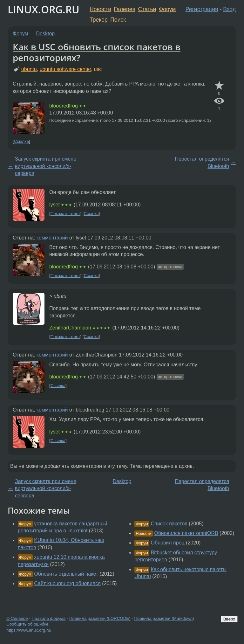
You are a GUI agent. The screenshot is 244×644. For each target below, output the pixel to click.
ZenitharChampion (70, 328)
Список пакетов (169, 524)
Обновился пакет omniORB (186, 533)
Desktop (46, 34)
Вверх (229, 619)
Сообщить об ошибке (27, 624)
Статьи (147, 9)
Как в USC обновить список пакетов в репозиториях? (97, 52)
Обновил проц (168, 543)
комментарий (52, 238)
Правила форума (49, 618)
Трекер (99, 20)
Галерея (125, 9)
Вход (229, 9)
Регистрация (202, 9)
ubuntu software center (65, 69)
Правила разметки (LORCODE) (100, 618)
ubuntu (29, 69)
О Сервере (17, 618)
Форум (167, 9)
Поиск (118, 20)
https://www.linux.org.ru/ (29, 630)
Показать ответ (65, 214)
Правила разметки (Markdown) (164, 618)
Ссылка (21, 141)
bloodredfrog (64, 106)
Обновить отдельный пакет (66, 574)
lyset (54, 205)
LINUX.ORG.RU (44, 9)
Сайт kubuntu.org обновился (67, 583)
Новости (100, 9)
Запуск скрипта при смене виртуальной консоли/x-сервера (46, 166)
